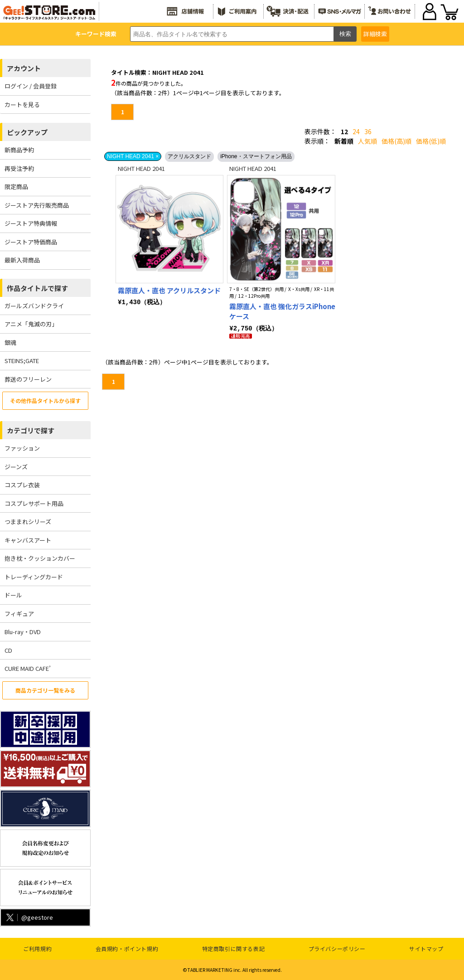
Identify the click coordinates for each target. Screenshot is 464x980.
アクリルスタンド (189, 156)
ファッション (22, 448)
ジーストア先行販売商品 (37, 205)
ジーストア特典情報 (31, 223)
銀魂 (10, 342)
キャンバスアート (28, 540)
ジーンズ (16, 467)
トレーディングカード (34, 577)
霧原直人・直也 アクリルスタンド (169, 290)
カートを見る (22, 104)
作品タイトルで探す (37, 288)
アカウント (24, 68)
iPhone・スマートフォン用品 (256, 156)
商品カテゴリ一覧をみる (45, 690)
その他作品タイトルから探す (45, 400)
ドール (13, 595)
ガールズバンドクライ (34, 306)
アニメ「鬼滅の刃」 (31, 324)
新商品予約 (19, 150)
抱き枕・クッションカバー (40, 558)
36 (368, 131)
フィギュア (19, 614)
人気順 (367, 141)
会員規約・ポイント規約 (127, 948)
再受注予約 (19, 168)
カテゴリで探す (31, 430)
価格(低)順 (431, 141)
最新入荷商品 (22, 260)
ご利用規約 (37, 948)
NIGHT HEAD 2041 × (133, 156)
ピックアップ (27, 132)
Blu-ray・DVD (23, 632)
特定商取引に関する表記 (234, 948)
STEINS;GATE (22, 361)
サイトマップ (426, 948)
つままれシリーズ (28, 522)
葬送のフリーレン (28, 379)
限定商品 (16, 187)
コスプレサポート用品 (34, 503)
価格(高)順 (396, 141)
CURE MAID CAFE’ (28, 668)
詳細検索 (375, 34)
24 (356, 131)
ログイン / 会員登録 (31, 86)
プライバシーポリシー (337, 948)
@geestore (29, 917)
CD (8, 650)
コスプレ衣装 (22, 485)
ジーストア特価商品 (31, 242)
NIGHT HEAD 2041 (141, 168)
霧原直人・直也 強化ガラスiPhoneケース (282, 311)
